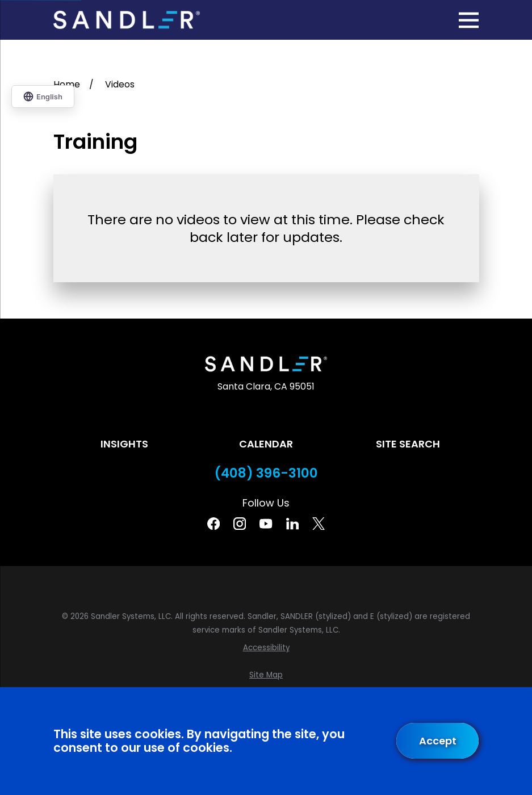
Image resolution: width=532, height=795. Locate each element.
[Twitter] (319, 524)
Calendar (266, 444)
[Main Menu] (469, 20)
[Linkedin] (292, 524)
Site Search (408, 444)
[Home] (127, 20)
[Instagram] (240, 524)
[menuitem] (266, 648)
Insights (124, 444)
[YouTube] (266, 524)
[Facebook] (213, 524)
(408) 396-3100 (266, 473)
